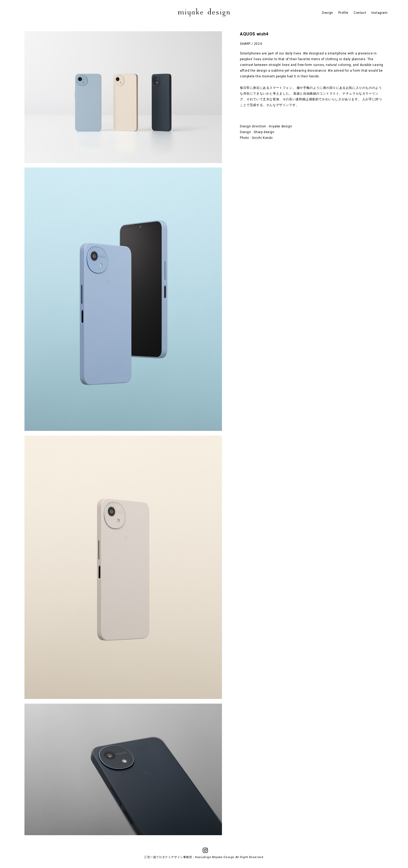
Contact (360, 13)
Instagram (379, 13)
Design (327, 13)
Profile (343, 13)
